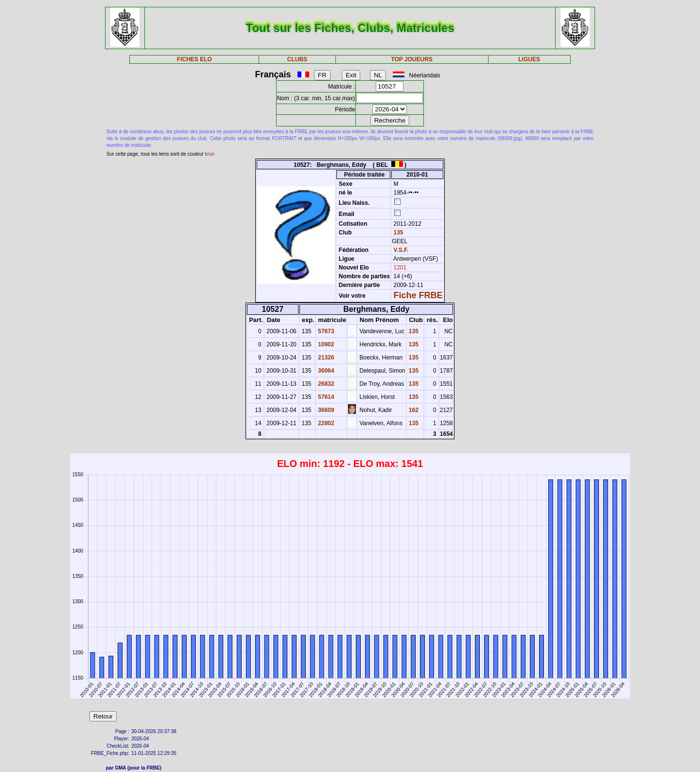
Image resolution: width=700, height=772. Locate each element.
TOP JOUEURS (412, 59)
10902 (325, 344)
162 (413, 410)
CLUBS (297, 59)
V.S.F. (401, 250)
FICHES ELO (194, 59)
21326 (325, 358)
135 (397, 233)
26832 (325, 384)
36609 (325, 410)
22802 (325, 423)
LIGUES (529, 59)
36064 (325, 371)
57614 (325, 397)
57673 (325, 331)
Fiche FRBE (418, 295)
